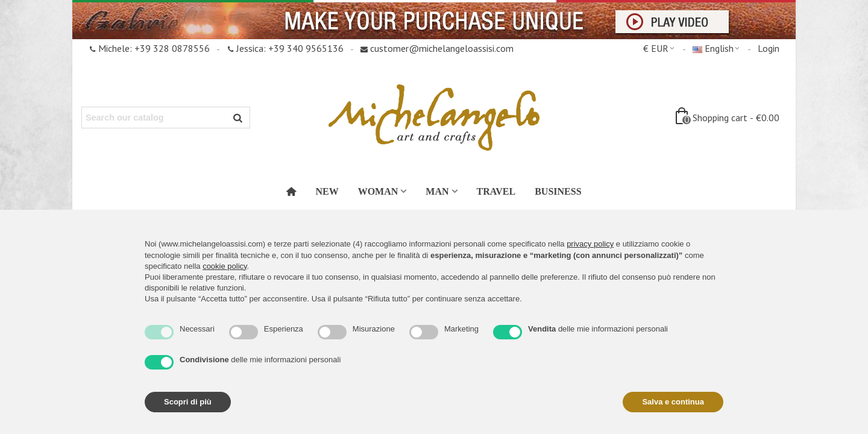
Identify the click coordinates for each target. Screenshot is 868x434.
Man (437, 191)
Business (558, 191)
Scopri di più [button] (188, 402)
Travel (496, 191)
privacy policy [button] (590, 244)
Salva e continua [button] (673, 402)
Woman (378, 191)
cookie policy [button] (225, 266)
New (327, 191)
